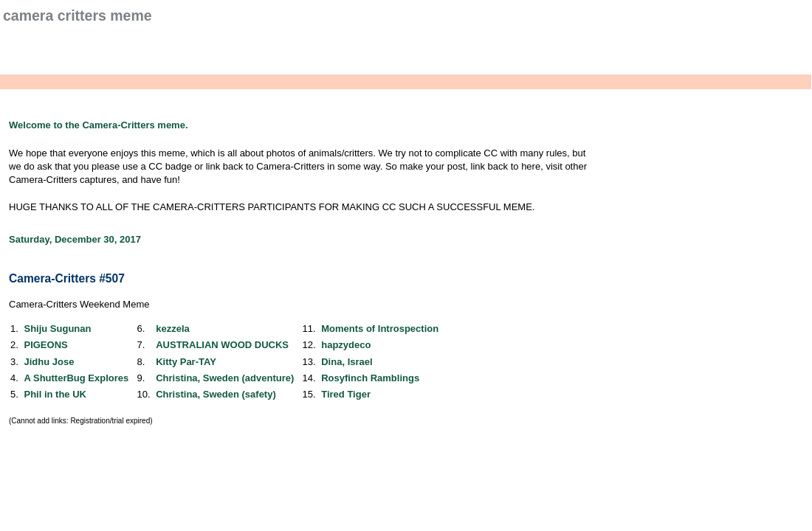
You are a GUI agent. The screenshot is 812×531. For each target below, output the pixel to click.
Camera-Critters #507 (67, 278)
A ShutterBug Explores (76, 378)
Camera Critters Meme (78, 15)
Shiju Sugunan (57, 329)
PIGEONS (45, 345)
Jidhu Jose (49, 362)
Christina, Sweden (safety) (216, 394)
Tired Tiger (346, 394)
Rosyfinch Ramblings (370, 378)
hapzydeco (346, 345)
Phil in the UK (55, 394)
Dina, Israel (347, 362)
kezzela (173, 329)
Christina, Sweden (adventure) (225, 378)
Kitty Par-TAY (186, 362)
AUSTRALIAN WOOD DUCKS (222, 345)
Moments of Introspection (380, 329)
